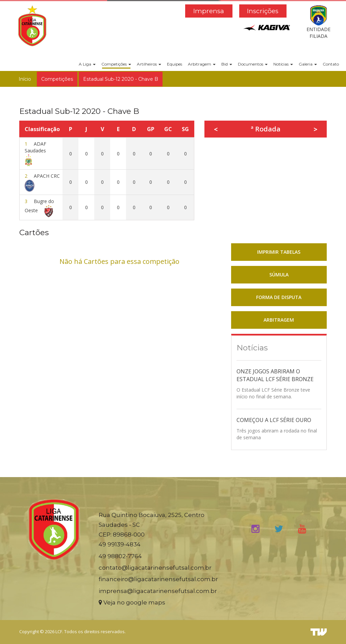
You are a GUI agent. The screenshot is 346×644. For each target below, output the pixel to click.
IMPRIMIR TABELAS (279, 252)
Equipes (175, 64)
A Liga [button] (87, 64)
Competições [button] (116, 64)
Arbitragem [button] (202, 64)
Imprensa (209, 11)
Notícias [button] (283, 64)
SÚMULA (279, 275)
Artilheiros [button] (149, 64)
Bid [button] (227, 64)
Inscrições (263, 11)
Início (25, 79)
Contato (331, 64)
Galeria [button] (308, 64)
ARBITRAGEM (279, 320)
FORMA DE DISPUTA (279, 297)
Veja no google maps (132, 602)
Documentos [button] (253, 64)
